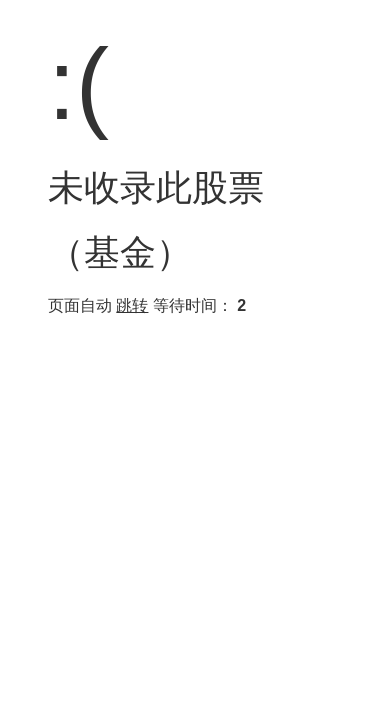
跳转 (132, 305)
